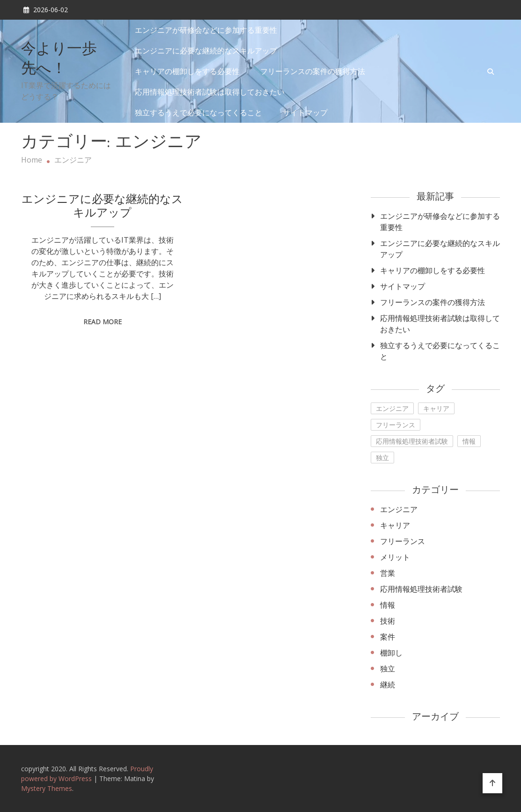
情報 (388, 605)
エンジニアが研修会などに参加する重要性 (206, 30)
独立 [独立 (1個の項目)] (382, 458)
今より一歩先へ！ (59, 60)
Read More (103, 322)
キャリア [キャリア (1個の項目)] (436, 408)
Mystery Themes (47, 788)
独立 (388, 669)
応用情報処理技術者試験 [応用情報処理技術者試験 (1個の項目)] (412, 441)
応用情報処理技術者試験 (421, 589)
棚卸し (391, 653)
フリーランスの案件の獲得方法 (313, 71)
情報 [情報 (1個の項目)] (469, 441)
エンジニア (399, 509)
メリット (395, 557)
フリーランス (403, 541)
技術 (388, 621)
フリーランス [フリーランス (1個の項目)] (396, 425)
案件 (388, 637)
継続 (388, 685)
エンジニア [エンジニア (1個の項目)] (392, 408)
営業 (388, 573)
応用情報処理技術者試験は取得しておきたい (210, 92)
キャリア (395, 525)
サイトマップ (305, 112)
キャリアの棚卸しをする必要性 (187, 71)
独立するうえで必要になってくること (198, 112)
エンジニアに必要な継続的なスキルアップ (206, 51)
